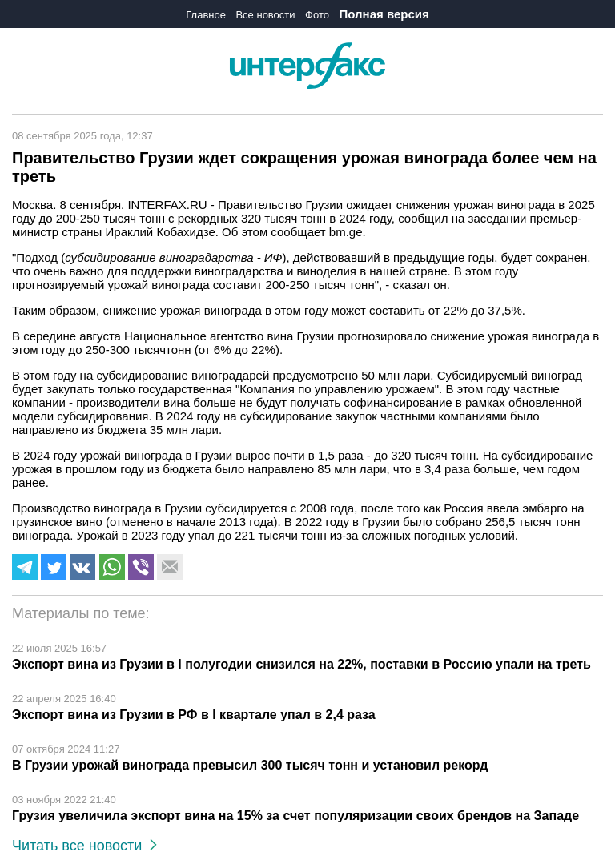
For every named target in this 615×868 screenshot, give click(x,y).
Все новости (265, 15)
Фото (317, 15)
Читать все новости (84, 846)
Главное (206, 15)
